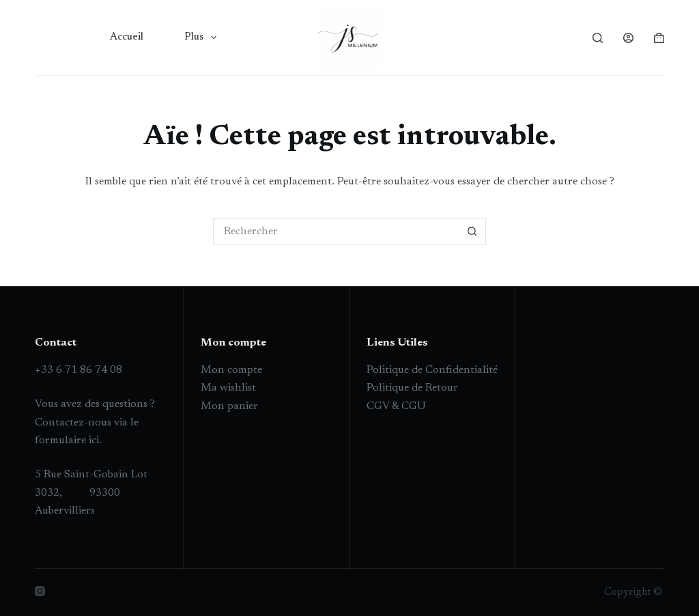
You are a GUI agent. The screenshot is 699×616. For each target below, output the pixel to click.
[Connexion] (628, 38)
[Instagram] (40, 591)
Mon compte (231, 370)
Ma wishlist (228, 388)
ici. (94, 440)
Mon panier (229, 406)
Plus (203, 38)
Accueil (127, 37)
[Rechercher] (598, 38)
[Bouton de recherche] (472, 232)
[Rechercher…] (336, 232)
